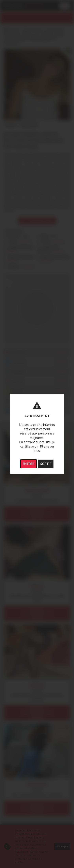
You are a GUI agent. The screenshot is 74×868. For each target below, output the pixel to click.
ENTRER (29, 464)
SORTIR (46, 464)
